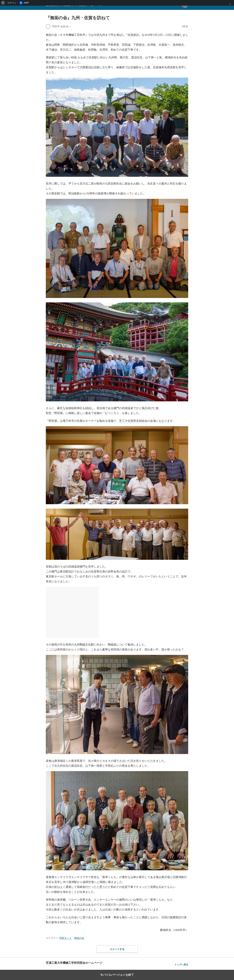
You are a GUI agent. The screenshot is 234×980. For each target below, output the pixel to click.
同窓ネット (66, 938)
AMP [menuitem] (24, 3)
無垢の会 (79, 938)
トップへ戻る (181, 965)
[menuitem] (3, 3)
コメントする (117, 949)
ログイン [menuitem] (12, 3)
